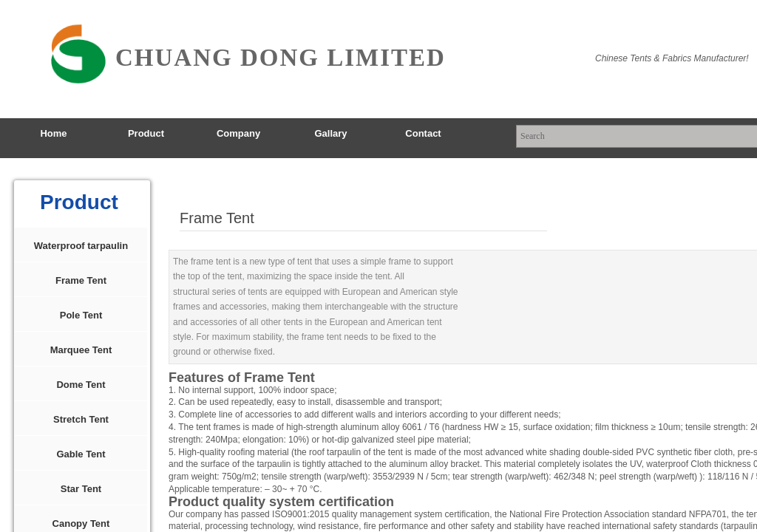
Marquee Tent (81, 350)
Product (146, 133)
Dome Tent (81, 385)
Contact (423, 133)
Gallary (330, 133)
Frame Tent (81, 280)
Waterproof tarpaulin (81, 246)
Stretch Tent (81, 419)
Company (238, 133)
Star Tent (81, 489)
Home (53, 133)
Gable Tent (81, 454)
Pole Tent (81, 315)
